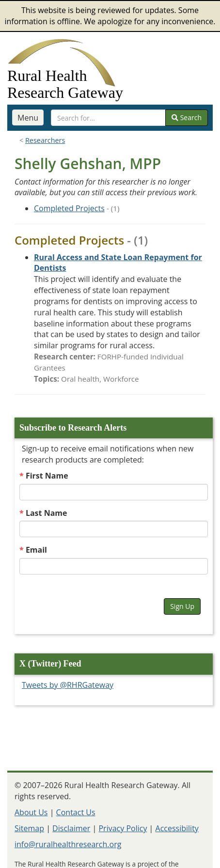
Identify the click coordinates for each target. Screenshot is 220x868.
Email (36, 550)
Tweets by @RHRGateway (68, 685)
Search (187, 117)
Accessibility (177, 828)
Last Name (47, 513)
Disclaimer (71, 828)
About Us (31, 812)
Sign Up (182, 606)
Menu (28, 118)
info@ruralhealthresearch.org (68, 844)
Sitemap (29, 828)
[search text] (108, 118)
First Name (47, 476)
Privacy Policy (123, 828)
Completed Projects (69, 208)
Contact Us (76, 812)
